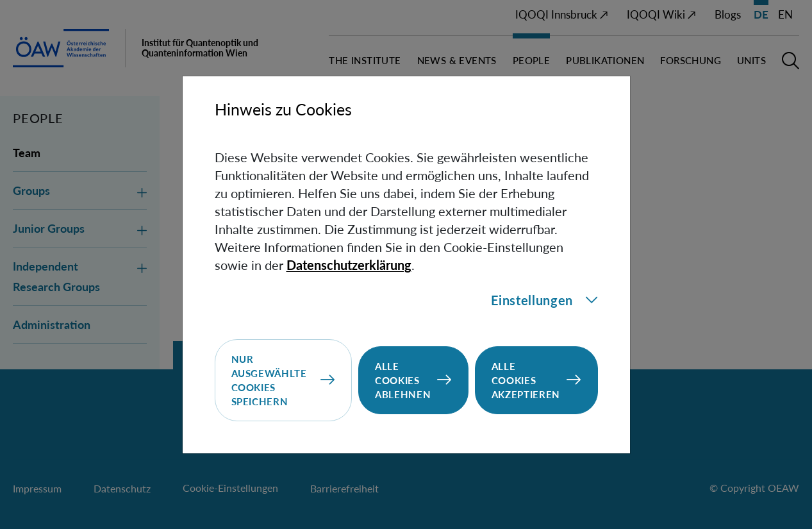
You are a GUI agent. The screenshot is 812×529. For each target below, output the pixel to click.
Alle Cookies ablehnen (403, 380)
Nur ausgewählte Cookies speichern (269, 380)
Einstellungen (544, 300)
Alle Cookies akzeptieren (526, 380)
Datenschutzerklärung (349, 265)
